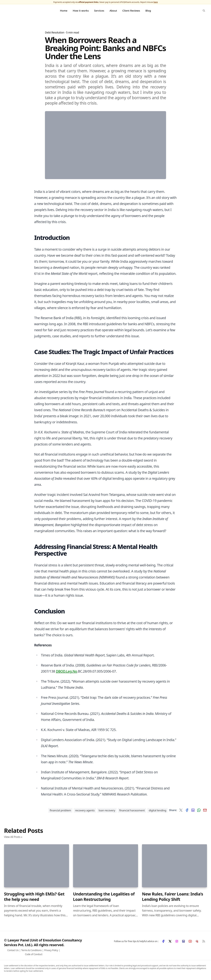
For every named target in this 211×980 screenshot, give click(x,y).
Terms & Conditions (31, 951)
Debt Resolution (55, 34)
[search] (204, 11)
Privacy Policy (51, 951)
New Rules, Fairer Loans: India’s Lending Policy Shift (173, 898)
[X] (170, 942)
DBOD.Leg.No (66, 672)
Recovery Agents (85, 811)
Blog (148, 11)
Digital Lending (157, 811)
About (113, 11)
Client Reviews (131, 11)
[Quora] (197, 942)
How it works (81, 11)
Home (64, 11)
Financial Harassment (132, 811)
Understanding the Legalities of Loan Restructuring (104, 898)
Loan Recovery (107, 811)
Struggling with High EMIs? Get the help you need (34, 898)
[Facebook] (163, 942)
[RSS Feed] (204, 942)
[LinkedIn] (183, 942)
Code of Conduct (34, 955)
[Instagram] (177, 942)
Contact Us (13, 951)
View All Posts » (13, 838)
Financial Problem (60, 811)
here (156, 2)
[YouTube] (190, 942)
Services (99, 11)
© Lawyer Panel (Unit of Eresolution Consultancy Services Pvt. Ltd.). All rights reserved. (43, 944)
